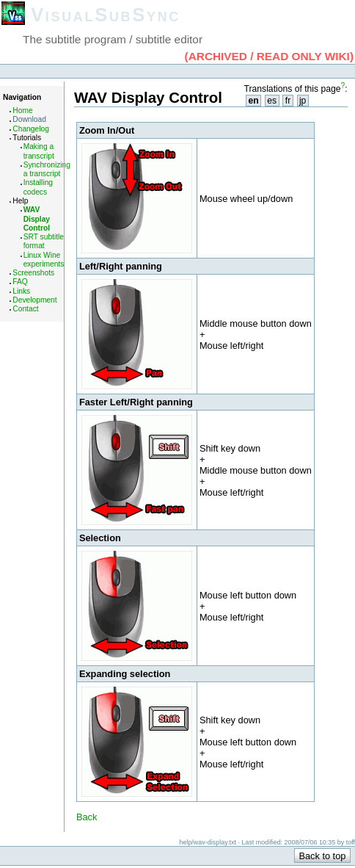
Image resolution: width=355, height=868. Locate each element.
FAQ (20, 282)
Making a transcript (39, 151)
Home (22, 111)
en (253, 101)
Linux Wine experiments (44, 260)
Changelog (31, 129)
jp (303, 101)
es (272, 101)
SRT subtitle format (44, 241)
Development (34, 300)
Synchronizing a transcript (47, 169)
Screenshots (33, 273)
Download (29, 119)
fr (288, 101)
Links (21, 291)
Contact (25, 309)
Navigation (22, 97)
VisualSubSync (106, 15)
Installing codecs (38, 187)
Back (87, 817)
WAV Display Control (37, 219)
